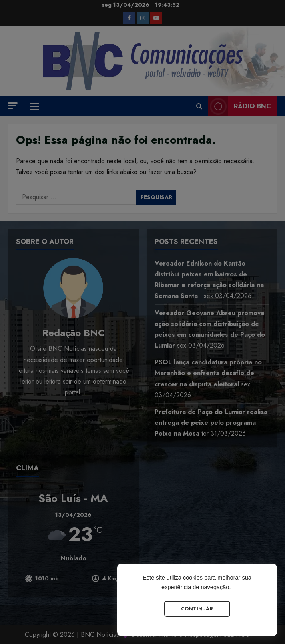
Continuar (197, 609)
